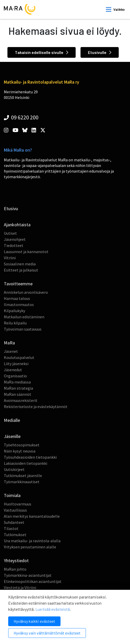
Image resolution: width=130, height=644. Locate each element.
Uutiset (10, 233)
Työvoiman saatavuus (23, 329)
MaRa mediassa (17, 382)
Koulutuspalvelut (19, 357)
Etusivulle (100, 52)
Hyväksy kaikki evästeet (34, 621)
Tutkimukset (15, 535)
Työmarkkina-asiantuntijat (28, 575)
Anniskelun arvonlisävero (26, 292)
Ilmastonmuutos (19, 304)
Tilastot (11, 528)
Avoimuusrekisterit (21, 400)
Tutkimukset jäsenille (23, 476)
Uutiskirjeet (14, 469)
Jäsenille (12, 436)
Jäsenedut (13, 370)
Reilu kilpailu (15, 323)
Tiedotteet (14, 245)
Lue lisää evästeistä (53, 609)
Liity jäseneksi (16, 364)
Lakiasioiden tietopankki (26, 463)
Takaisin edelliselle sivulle (42, 52)
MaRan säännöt (18, 394)
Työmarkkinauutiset (22, 482)
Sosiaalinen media (20, 264)
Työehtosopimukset (22, 445)
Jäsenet (11, 351)
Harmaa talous (17, 298)
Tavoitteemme (18, 284)
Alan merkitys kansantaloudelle (32, 516)
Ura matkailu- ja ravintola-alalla (32, 541)
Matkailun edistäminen (24, 317)
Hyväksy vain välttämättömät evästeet (47, 633)
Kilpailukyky (14, 311)
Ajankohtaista (17, 225)
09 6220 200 (21, 117)
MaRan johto (15, 569)
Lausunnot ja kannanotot (26, 252)
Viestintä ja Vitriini (20, 587)
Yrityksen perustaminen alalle (30, 547)
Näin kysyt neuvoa (20, 451)
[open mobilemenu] (115, 9)
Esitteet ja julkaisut (21, 270)
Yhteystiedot (16, 561)
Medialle (12, 420)
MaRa (9, 343)
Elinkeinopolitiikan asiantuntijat (33, 581)
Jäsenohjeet (15, 239)
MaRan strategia (18, 388)
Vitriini (10, 258)
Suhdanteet (14, 522)
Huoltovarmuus (18, 504)
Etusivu (11, 208)
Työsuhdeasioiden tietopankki (30, 457)
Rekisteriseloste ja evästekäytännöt (36, 406)
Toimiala (12, 495)
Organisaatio (15, 376)
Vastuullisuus (15, 510)
